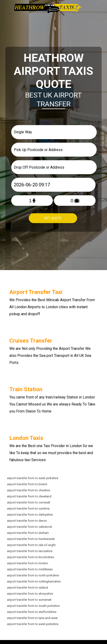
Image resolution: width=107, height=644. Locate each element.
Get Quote (53, 218)
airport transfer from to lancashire (30, 551)
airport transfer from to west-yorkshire (33, 624)
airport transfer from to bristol (27, 484)
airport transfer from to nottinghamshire (34, 581)
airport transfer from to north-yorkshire (33, 575)
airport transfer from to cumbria (28, 508)
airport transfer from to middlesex (30, 569)
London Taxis (26, 438)
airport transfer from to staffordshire (32, 611)
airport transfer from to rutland (27, 587)
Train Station (26, 389)
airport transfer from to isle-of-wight (31, 545)
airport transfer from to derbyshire (30, 514)
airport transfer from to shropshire (30, 593)
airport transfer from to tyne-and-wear (32, 617)
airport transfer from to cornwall (29, 502)
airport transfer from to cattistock (30, 526)
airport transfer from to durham (28, 532)
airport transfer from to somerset (29, 599)
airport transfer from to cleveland (29, 496)
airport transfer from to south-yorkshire (33, 605)
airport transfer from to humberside (31, 538)
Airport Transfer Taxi (36, 292)
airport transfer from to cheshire (29, 490)
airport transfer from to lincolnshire (30, 557)
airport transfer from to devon (27, 520)
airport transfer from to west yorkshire (33, 478)
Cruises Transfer (31, 340)
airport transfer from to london (28, 563)
